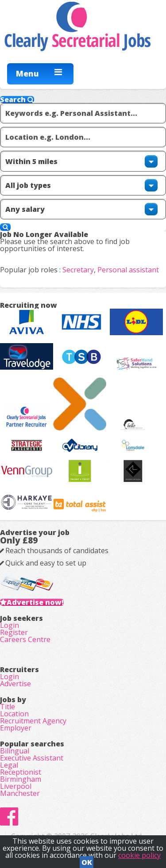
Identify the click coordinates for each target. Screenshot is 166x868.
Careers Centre (25, 639)
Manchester (20, 793)
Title (8, 707)
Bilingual (15, 751)
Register (14, 632)
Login (10, 625)
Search (17, 99)
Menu (27, 73)
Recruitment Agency (33, 721)
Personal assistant (128, 270)
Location (14, 714)
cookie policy (139, 855)
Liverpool (16, 786)
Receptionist (21, 772)
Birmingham (21, 779)
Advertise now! (35, 602)
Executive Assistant (32, 758)
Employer (16, 728)
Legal (9, 765)
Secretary (78, 270)
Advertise (15, 684)
